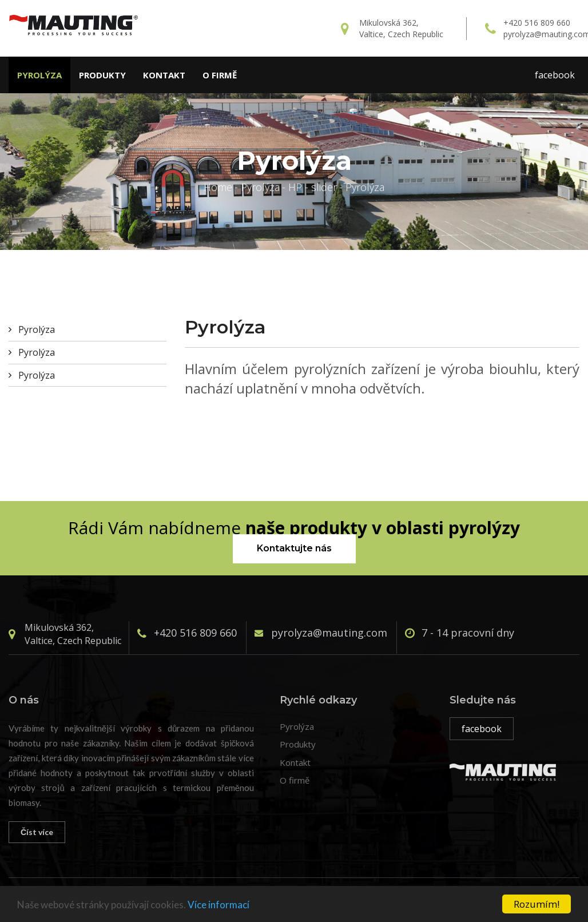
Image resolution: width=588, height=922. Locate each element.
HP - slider (313, 187)
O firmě (220, 75)
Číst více (37, 832)
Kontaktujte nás (294, 548)
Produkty (102, 75)
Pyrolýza (39, 75)
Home (218, 187)
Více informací (218, 905)
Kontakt (164, 75)
